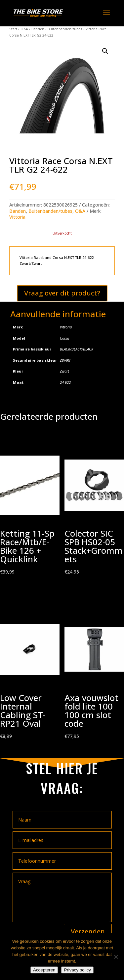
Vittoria (17, 217)
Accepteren (44, 970)
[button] (105, 51)
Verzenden (88, 931)
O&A (24, 29)
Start (13, 29)
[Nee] (116, 957)
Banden (38, 29)
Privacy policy (77, 970)
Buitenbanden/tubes (65, 29)
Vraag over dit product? (62, 293)
